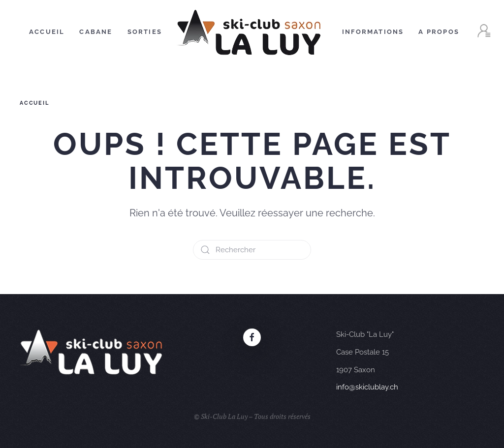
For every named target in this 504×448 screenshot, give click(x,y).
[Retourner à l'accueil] (252, 32)
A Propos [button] (439, 32)
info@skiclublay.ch (367, 387)
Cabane (96, 32)
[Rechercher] (252, 250)
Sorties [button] (145, 32)
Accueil (47, 32)
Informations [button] (373, 32)
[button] (484, 32)
